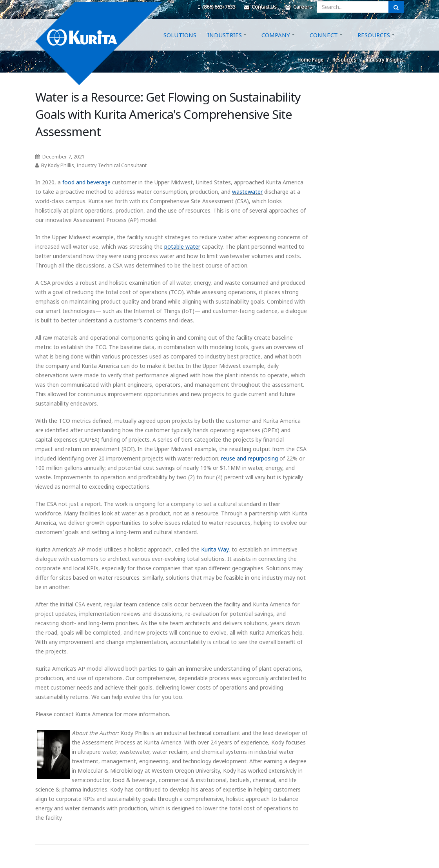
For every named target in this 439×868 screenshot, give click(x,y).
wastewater (247, 192)
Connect (324, 44)
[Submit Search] (396, 7)
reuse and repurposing (249, 458)
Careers (299, 7)
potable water (182, 247)
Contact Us (260, 7)
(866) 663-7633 (217, 7)
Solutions (180, 44)
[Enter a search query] (353, 7)
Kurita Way (215, 549)
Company (276, 44)
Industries (225, 44)
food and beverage (86, 182)
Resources (374, 44)
